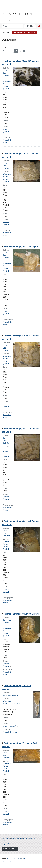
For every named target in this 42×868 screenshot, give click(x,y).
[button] (24, 33)
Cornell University (12, 4)
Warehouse (7, 81)
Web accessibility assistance (10, 862)
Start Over (6, 33)
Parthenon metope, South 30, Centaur (22, 614)
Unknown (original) (9, 726)
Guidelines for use (17, 838)
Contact (4, 840)
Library (8, 10)
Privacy (24, 858)
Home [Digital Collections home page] (3, 838)
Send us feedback (10, 849)
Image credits (6, 844)
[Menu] (7, 20)
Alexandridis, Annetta (10, 732)
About (8, 838)
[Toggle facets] (37, 41)
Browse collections (29, 838)
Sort (5, 51)
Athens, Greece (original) (6, 86)
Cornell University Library (13, 858)
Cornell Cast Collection (11, 695)
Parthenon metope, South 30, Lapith (21, 246)
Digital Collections (18, 14)
